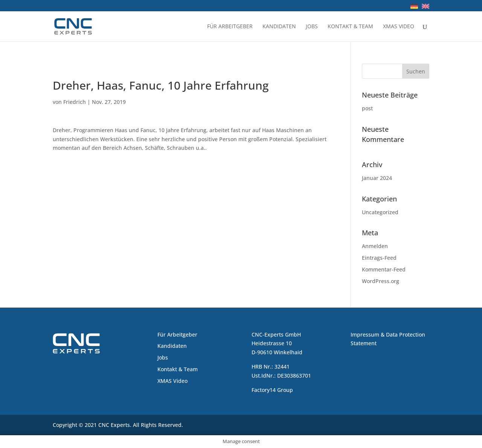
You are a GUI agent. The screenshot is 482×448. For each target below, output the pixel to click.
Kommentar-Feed (384, 269)
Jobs (312, 27)
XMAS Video (399, 27)
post (367, 108)
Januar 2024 (377, 178)
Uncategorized (380, 212)
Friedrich (75, 102)
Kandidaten (279, 27)
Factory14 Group (272, 390)
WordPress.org (381, 281)
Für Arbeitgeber (230, 27)
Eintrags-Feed (379, 258)
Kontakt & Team (350, 27)
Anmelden (375, 246)
